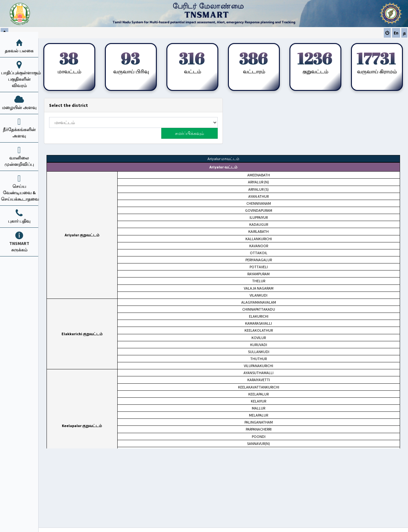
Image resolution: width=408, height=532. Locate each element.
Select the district (69, 105)
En (396, 33)
